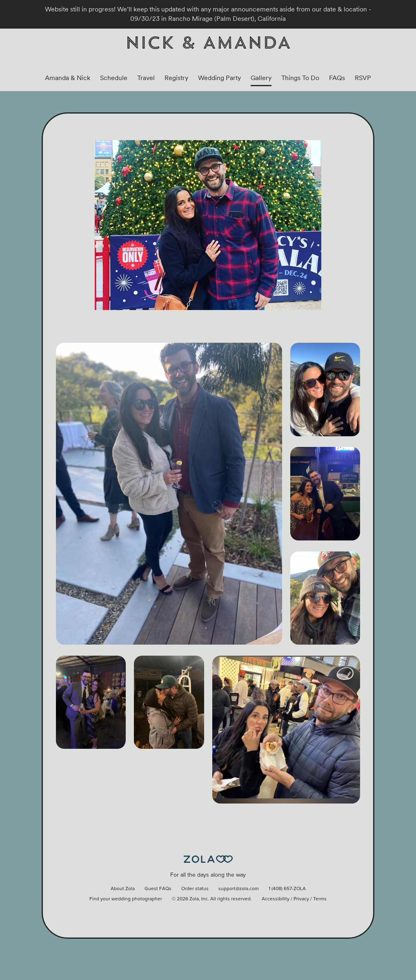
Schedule (114, 78)
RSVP (363, 78)
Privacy (301, 899)
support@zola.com (239, 889)
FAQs (337, 78)
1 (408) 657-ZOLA (287, 889)
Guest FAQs (158, 889)
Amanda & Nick (68, 78)
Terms (320, 899)
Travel (146, 78)
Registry (176, 78)
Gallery (261, 78)
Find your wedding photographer (126, 899)
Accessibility (276, 899)
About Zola (123, 889)
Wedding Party (219, 78)
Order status (195, 889)
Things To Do (300, 78)
